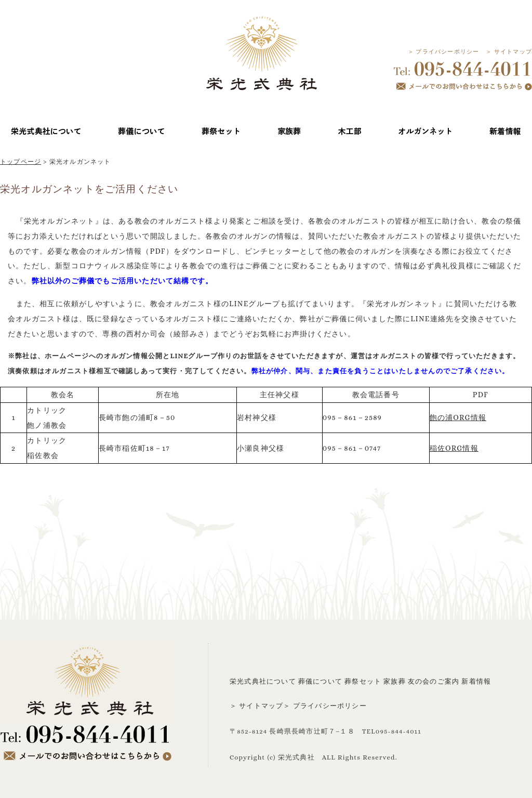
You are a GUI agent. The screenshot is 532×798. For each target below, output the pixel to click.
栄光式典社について (263, 681)
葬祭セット (363, 681)
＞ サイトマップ (509, 52)
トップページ (21, 162)
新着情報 (476, 681)
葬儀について (320, 681)
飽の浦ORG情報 (458, 417)
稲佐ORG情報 (454, 448)
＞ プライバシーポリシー (444, 52)
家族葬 (395, 681)
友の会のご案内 (434, 681)
